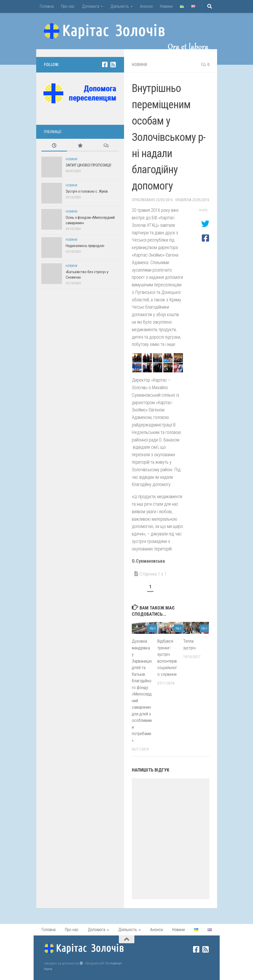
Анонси (146, 6)
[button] (137, 358)
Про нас (68, 6)
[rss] (113, 64)
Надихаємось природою (85, 246)
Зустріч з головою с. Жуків (87, 191)
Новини (166, 6)
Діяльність (120, 6)
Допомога (91, 6)
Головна (47, 6)
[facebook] (105, 64)
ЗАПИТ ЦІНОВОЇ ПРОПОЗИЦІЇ (88, 165)
